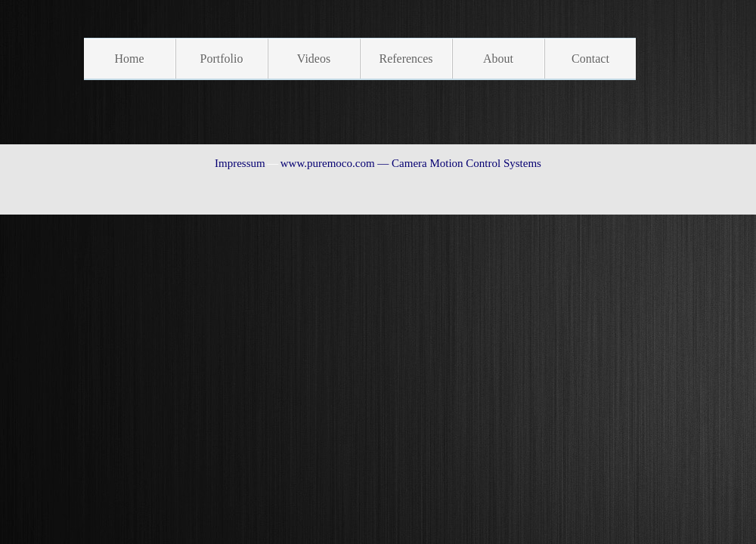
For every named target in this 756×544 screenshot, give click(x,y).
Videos (314, 59)
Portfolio (222, 59)
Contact (590, 59)
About (498, 59)
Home (129, 59)
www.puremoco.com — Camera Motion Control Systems (411, 163)
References (406, 59)
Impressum (240, 163)
